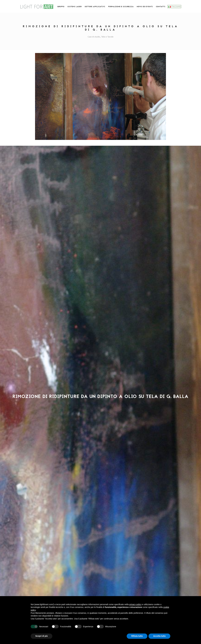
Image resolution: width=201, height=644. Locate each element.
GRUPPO (61, 7)
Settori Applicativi (95, 7)
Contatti (161, 7)
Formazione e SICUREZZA (121, 7)
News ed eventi (145, 7)
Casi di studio (94, 37)
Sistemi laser (75, 7)
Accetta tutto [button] (159, 636)
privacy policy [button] (135, 604)
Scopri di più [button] (42, 636)
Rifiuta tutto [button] (137, 636)
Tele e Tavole (107, 37)
